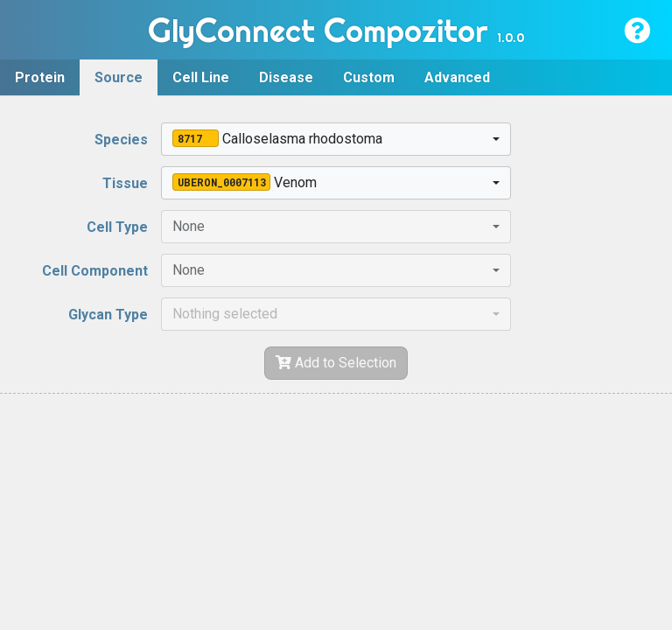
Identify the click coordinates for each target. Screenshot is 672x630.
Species (121, 140)
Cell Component (95, 271)
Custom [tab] (369, 77)
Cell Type (117, 227)
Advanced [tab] (457, 77)
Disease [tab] (286, 77)
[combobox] (336, 139)
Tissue (125, 183)
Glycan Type (108, 315)
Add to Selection (336, 363)
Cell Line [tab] (201, 77)
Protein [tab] (40, 77)
